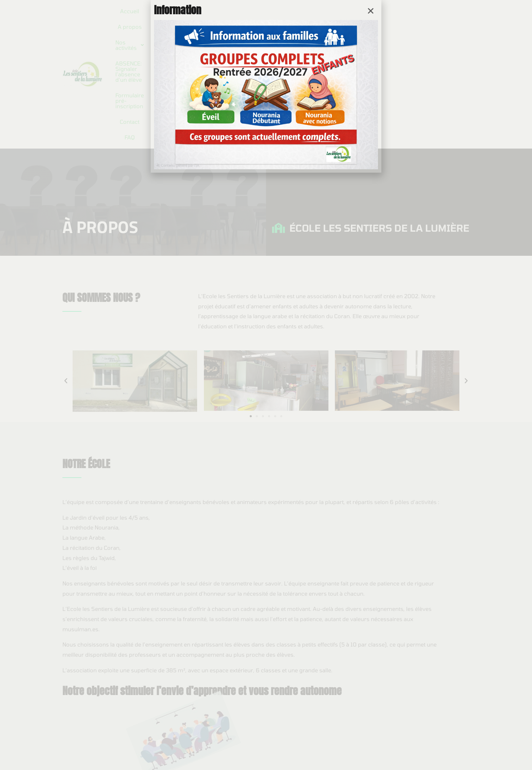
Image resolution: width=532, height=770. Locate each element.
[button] (371, 11)
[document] (266, 385)
